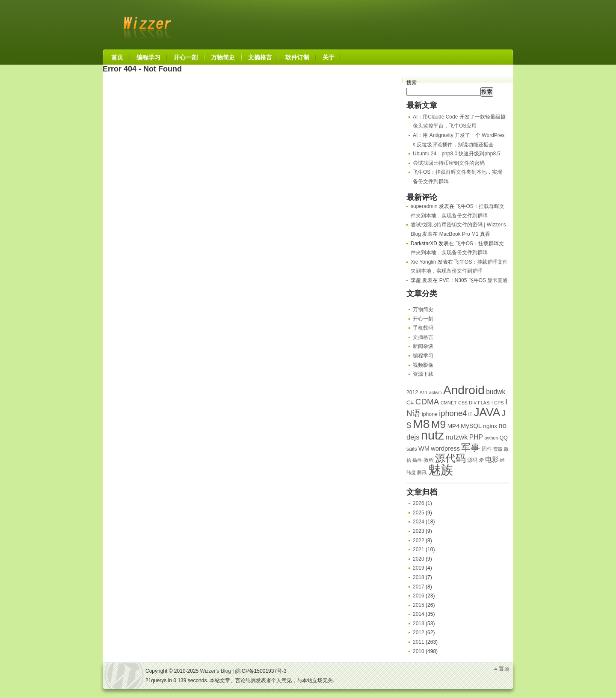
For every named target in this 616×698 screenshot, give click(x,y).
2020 (419, 559)
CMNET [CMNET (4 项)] (449, 403)
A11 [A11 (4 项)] (424, 392)
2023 (419, 531)
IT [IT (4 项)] (470, 414)
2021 (419, 549)
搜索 (412, 83)
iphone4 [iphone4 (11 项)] (453, 413)
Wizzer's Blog (145, 23)
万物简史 (423, 309)
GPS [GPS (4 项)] (499, 403)
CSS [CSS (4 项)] (463, 403)
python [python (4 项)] (491, 438)
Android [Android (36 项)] (464, 390)
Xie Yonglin (423, 262)
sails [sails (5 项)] (412, 449)
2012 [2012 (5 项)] (412, 392)
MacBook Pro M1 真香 (465, 234)
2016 (419, 596)
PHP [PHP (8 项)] (476, 437)
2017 (419, 587)
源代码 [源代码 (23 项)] (450, 458)
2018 (419, 577)
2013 (419, 624)
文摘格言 (423, 337)
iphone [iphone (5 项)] (430, 414)
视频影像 (423, 365)
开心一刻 (423, 319)
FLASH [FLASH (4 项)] (485, 403)
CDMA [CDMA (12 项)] (427, 402)
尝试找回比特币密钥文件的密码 (449, 163)
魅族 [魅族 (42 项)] (441, 470)
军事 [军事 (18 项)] (471, 447)
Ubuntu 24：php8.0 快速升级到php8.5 (456, 154)
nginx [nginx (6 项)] (490, 426)
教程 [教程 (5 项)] (429, 460)
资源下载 (423, 374)
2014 (419, 614)
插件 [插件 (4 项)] (417, 460)
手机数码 (423, 328)
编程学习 (423, 356)
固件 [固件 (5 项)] (487, 449)
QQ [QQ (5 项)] (504, 438)
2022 (419, 541)
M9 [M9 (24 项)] (438, 424)
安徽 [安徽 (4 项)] (498, 449)
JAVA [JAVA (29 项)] (487, 412)
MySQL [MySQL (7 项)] (471, 426)
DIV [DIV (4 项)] (473, 403)
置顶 (504, 669)
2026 (419, 503)
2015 (419, 605)
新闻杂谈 (423, 346)
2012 (419, 633)
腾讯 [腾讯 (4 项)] (422, 472)
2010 (419, 651)
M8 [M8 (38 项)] (421, 424)
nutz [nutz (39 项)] (432, 435)
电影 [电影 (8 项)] (492, 459)
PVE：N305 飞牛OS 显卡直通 (474, 280)
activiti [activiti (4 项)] (435, 392)
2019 (419, 568)
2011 (419, 642)
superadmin (424, 206)
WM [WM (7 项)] (424, 449)
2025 (419, 513)
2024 (419, 522)
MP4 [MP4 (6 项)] (453, 426)
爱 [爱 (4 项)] (481, 460)
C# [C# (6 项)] (410, 402)
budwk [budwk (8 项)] (496, 392)
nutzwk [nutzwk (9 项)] (457, 437)
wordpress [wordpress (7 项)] (445, 449)
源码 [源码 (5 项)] (472, 460)
